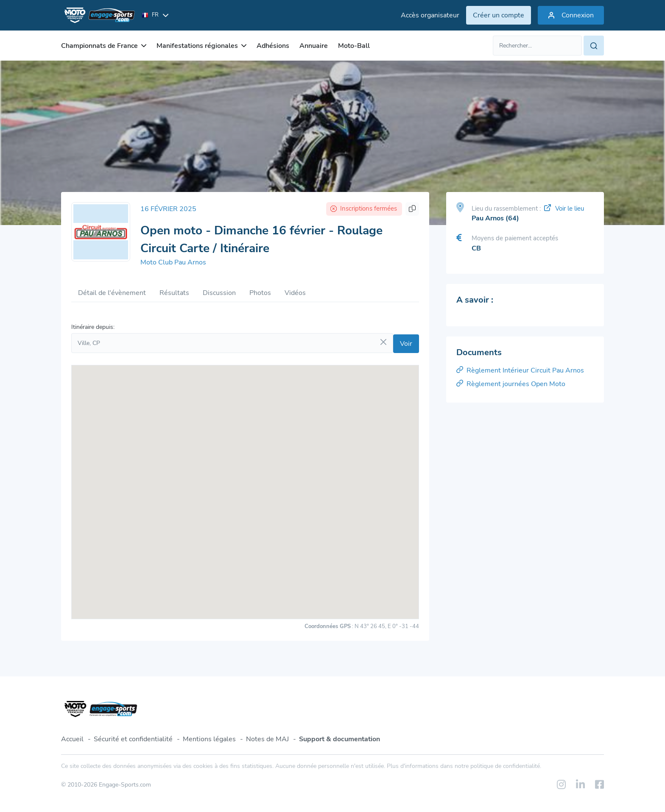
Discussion (219, 293)
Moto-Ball (354, 46)
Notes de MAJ (267, 739)
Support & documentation (339, 739)
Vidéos (295, 293)
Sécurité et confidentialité (133, 739)
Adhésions (273, 46)
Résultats (174, 293)
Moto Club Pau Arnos (173, 262)
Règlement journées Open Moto (511, 384)
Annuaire (314, 46)
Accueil (72, 739)
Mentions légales (209, 739)
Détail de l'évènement (112, 293)
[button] (245, 484)
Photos (260, 293)
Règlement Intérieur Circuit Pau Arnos (520, 370)
